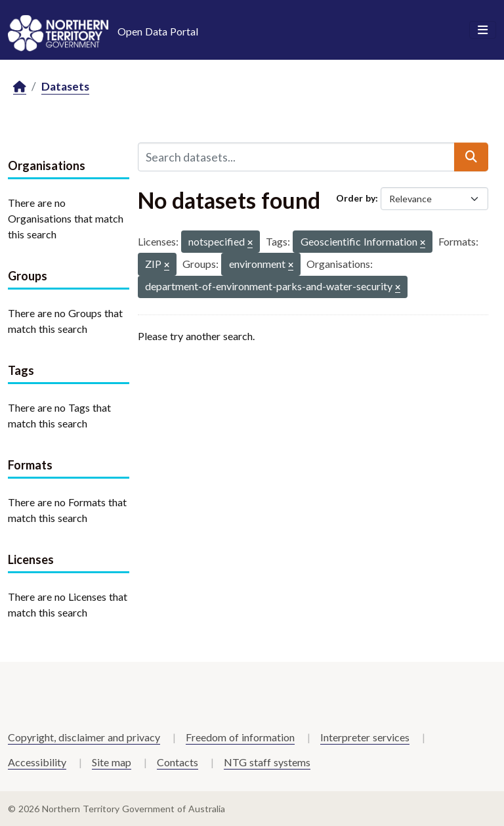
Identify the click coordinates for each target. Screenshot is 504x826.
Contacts (178, 762)
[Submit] (471, 157)
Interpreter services (365, 737)
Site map (112, 762)
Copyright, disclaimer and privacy (84, 737)
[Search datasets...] (296, 157)
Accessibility (37, 762)
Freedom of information (240, 737)
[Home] (20, 87)
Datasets (65, 86)
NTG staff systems (267, 762)
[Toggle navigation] (483, 30)
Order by (356, 198)
